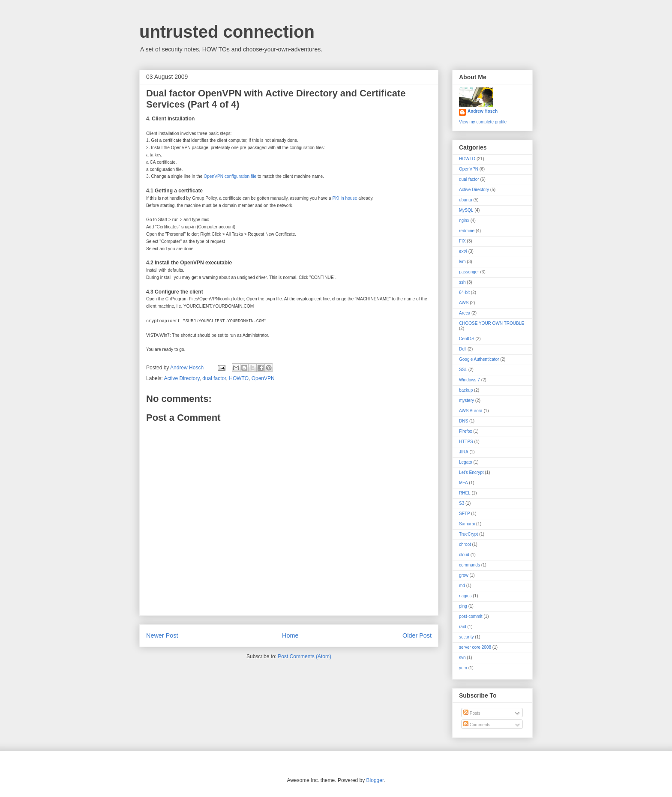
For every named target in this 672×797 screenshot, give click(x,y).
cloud (464, 555)
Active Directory (181, 378)
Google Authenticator (479, 359)
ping (463, 606)
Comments (477, 725)
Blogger (375, 780)
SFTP (465, 514)
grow (464, 575)
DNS (463, 421)
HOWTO (239, 378)
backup (466, 390)
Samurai (467, 524)
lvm (462, 262)
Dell (463, 349)
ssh (462, 282)
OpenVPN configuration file (230, 176)
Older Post (417, 635)
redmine (467, 231)
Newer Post (162, 635)
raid (463, 627)
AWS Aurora (471, 411)
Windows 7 (469, 380)
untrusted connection (227, 32)
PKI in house (345, 198)
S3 (462, 503)
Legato (466, 462)
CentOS (467, 339)
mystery (466, 400)
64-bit (464, 292)
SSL (463, 370)
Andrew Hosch (483, 111)
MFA (463, 483)
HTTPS (466, 442)
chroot (465, 544)
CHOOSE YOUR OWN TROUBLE (492, 323)
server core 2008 (475, 647)
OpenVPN (263, 378)
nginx (464, 220)
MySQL (466, 210)
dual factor (214, 378)
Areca (465, 313)
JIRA (464, 452)
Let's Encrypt (471, 472)
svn (462, 658)
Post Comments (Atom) (304, 656)
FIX (462, 241)
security (466, 637)
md (462, 586)
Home (290, 635)
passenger (469, 272)
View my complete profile (483, 122)
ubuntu (466, 200)
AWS (464, 303)
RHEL (465, 493)
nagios (465, 596)
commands (469, 565)
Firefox (466, 431)
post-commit (471, 616)
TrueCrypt (468, 534)
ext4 (463, 251)
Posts (472, 713)
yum (463, 668)
